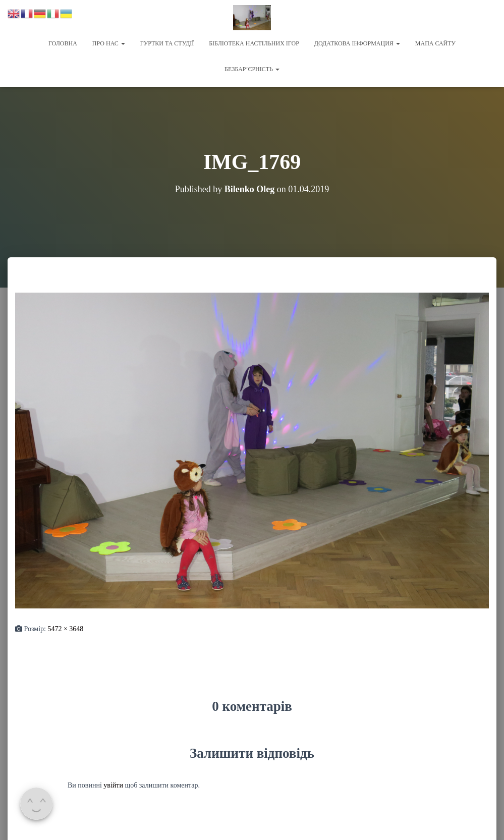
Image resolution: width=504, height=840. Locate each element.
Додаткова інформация (357, 43)
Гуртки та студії (167, 43)
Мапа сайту (435, 43)
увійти (113, 785)
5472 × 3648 (65, 629)
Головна (63, 43)
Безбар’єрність (252, 69)
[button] (123, 43)
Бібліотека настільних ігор (254, 43)
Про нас (109, 43)
